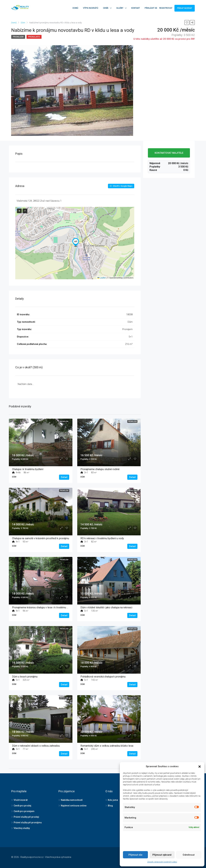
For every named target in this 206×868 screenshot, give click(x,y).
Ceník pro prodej (22, 806)
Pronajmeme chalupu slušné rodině (100, 469)
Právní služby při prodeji (26, 817)
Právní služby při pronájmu (28, 823)
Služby (120, 8)
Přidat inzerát (185, 8)
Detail (64, 477)
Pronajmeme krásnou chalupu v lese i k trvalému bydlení (43, 607)
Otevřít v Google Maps (121, 186)
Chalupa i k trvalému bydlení (28, 469)
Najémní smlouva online (74, 806)
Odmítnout (189, 855)
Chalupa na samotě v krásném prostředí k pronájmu (41, 538)
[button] (76, 242)
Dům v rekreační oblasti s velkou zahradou (36, 746)
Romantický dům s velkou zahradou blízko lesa (107, 746)
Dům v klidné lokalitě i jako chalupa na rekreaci (106, 607)
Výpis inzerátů (91, 8)
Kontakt (136, 8)
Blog (110, 806)
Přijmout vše (135, 855)
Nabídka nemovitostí (72, 800)
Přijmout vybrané (162, 855)
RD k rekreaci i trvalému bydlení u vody (102, 538)
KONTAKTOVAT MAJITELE (169, 153)
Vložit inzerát (21, 800)
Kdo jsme (113, 800)
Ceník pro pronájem (24, 811)
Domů (75, 8)
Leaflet (101, 278)
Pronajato (34, 37)
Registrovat (166, 8)
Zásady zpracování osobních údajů (162, 862)
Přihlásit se (151, 8)
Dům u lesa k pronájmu (25, 677)
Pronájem (18, 37)
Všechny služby (22, 828)
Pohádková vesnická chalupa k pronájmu (103, 677)
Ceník (106, 8)
